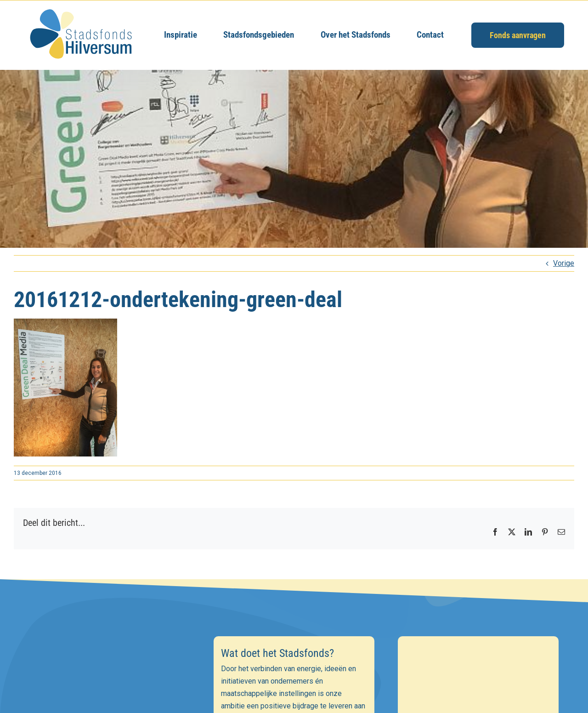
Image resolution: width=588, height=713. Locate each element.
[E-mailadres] (110, 693)
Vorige (564, 263)
